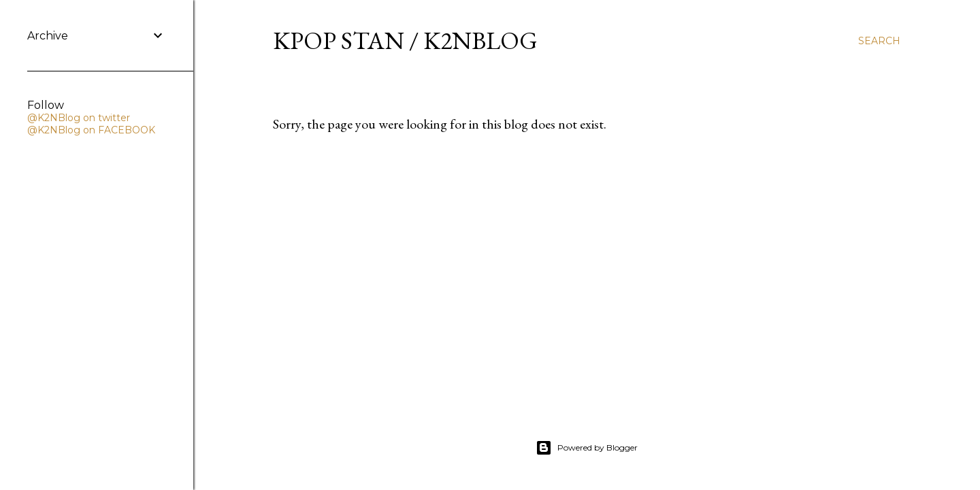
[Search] (879, 41)
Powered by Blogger (587, 448)
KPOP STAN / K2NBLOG (405, 40)
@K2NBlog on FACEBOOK (91, 130)
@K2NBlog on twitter (79, 118)
